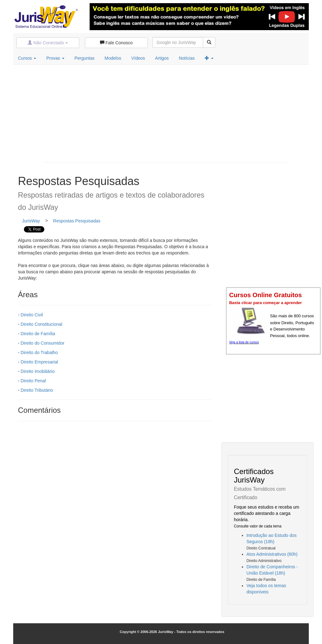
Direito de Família (38, 334)
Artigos (162, 58)
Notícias (187, 58)
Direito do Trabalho (39, 352)
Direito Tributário (37, 390)
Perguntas (85, 58)
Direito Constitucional (42, 324)
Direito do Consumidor (43, 343)
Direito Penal (33, 381)
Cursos (27, 58)
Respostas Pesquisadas (77, 221)
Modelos (113, 58)
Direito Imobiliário (38, 371)
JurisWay (31, 221)
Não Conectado (48, 43)
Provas (55, 58)
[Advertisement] (166, 112)
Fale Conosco (116, 43)
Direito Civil (32, 315)
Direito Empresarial (39, 362)
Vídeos (138, 58)
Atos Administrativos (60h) (272, 554)
